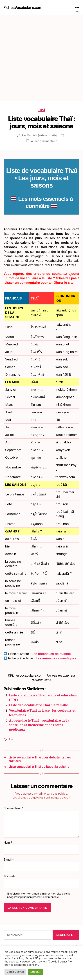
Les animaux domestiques (56, 658)
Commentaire (13, 808)
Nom (8, 843)
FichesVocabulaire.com (23, 8)
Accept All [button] (35, 972)
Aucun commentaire (44, 141)
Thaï (41, 110)
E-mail (9, 860)
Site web (9, 876)
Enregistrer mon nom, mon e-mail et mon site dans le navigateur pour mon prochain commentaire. (39, 895)
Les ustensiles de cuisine (51, 654)
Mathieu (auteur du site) (42, 135)
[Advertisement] (41, 58)
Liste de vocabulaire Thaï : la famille (39, 705)
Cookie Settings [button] (15, 972)
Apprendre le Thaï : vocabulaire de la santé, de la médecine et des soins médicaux (39, 725)
